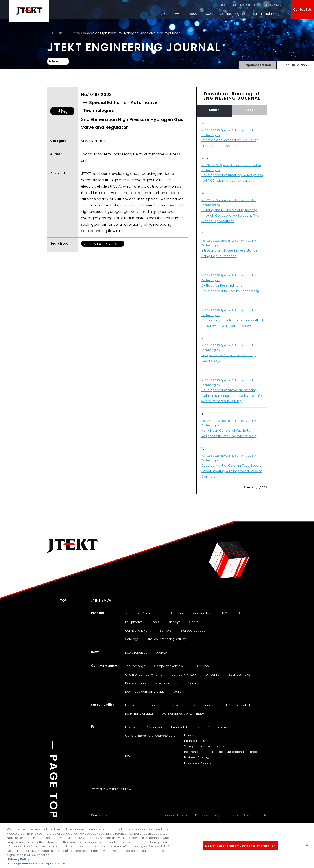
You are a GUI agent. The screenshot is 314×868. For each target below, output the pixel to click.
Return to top (60, 62)
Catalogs (132, 639)
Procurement (197, 683)
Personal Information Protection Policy (191, 815)
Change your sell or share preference (37, 863)
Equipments (134, 622)
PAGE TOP (54, 787)
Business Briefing (197, 757)
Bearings (177, 613)
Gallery (179, 692)
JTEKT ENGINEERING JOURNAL (216, 5)
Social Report (175, 705)
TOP (63, 601)
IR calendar (154, 727)
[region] (232, 300)
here (29, 834)
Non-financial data (139, 714)
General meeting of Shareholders (150, 736)
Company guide (233, 14)
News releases (136, 653)
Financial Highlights (185, 727)
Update (161, 653)
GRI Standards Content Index (183, 714)
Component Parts (138, 631)
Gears (194, 622)
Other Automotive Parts (103, 244)
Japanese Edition (257, 64)
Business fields (240, 675)
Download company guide (145, 692)
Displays (174, 622)
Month (214, 110)
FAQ (128, 756)
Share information (221, 727)
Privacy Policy (19, 859)
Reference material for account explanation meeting (223, 752)
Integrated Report (197, 763)
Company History (184, 675)
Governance (204, 705)
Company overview (169, 666)
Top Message (135, 666)
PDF (62, 111)
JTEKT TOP (54, 33)
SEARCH (251, 5)
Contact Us (303, 9)
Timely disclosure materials (204, 746)
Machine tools (203, 613)
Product (192, 14)
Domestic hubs (136, 683)
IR (282, 14)
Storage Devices (193, 631)
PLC (225, 613)
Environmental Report (141, 705)
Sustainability (263, 14)
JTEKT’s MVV (170, 14)
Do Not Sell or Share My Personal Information (240, 846)
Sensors (166, 631)
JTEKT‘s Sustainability (237, 705)
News (209, 14)
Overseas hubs (167, 683)
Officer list (213, 675)
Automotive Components (143, 613)
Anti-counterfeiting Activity (166, 639)
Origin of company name (144, 675)
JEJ (68, 33)
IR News (131, 727)
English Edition (295, 64)
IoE (238, 613)
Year (249, 110)
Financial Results (196, 741)
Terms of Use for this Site (249, 815)
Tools (155, 622)
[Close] (307, 845)
